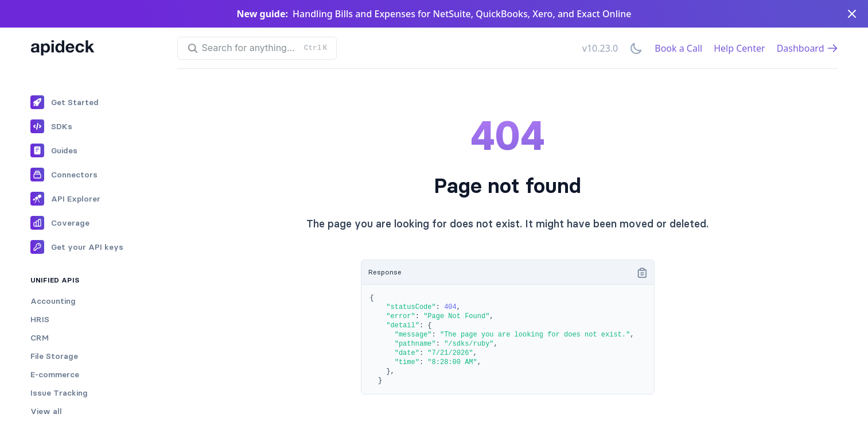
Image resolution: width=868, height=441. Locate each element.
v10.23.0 (600, 48)
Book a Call (678, 48)
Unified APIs (55, 280)
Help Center (739, 48)
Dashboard (807, 48)
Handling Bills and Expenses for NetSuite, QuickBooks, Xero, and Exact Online (462, 14)
